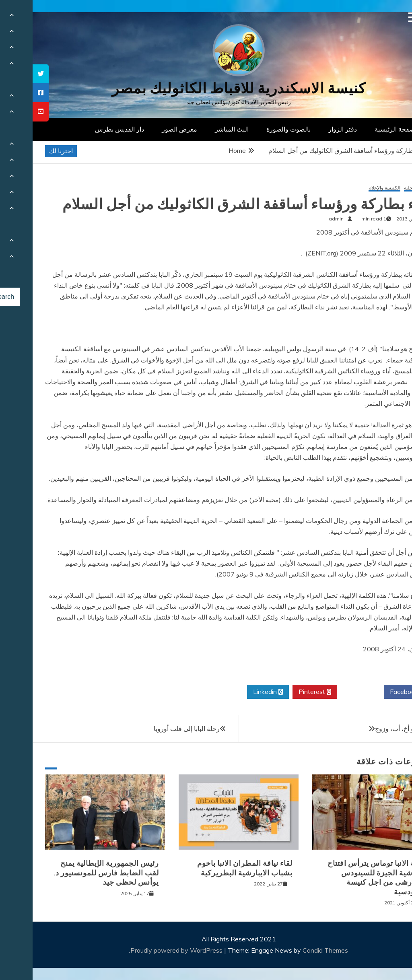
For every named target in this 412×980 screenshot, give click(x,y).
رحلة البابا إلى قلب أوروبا (154, 729)
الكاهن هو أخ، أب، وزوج (373, 729)
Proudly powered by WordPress (145, 950)
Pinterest (282, 692)
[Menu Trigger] (380, 17)
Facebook (374, 692)
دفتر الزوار (310, 129)
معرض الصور (147, 129)
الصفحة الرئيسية (364, 129)
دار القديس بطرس (87, 129)
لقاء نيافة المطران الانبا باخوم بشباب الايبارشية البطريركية (212, 868)
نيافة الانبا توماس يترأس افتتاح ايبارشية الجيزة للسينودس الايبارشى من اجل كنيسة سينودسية (344, 877)
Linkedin (235, 692)
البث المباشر (199, 129)
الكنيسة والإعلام (352, 188)
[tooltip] (8, 74)
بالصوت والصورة (256, 129)
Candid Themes (293, 950)
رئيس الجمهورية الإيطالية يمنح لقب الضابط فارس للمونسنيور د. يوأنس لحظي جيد (74, 873)
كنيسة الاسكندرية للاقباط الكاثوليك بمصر (206, 88)
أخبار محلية (382, 188)
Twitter (328, 692)
